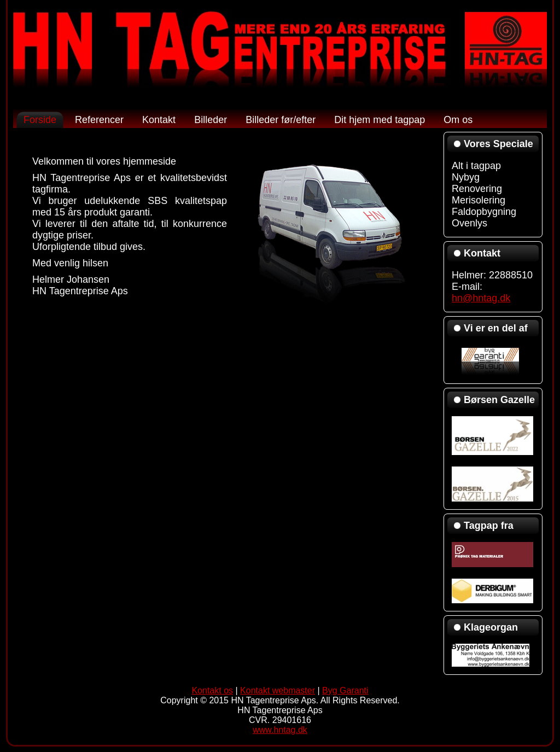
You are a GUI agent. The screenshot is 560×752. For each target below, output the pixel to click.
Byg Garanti (345, 690)
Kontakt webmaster (278, 690)
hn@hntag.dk (481, 298)
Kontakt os (212, 690)
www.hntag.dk (280, 730)
